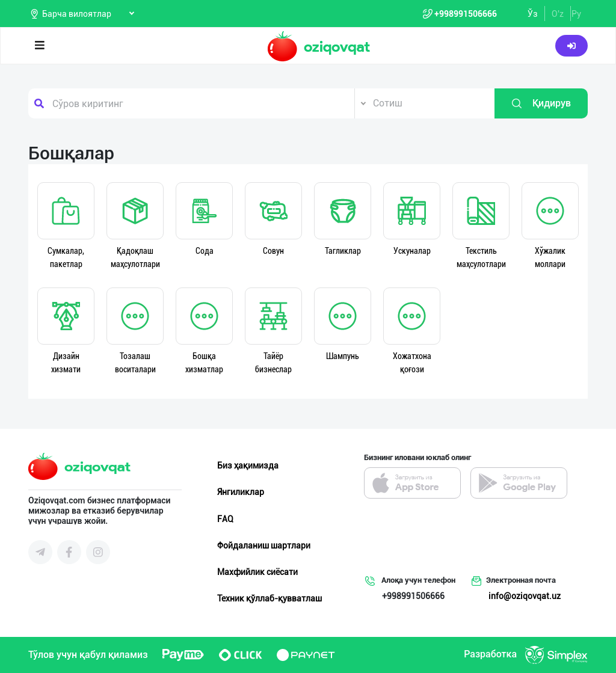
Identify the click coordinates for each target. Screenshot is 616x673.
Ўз (533, 14)
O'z (558, 14)
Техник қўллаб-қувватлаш (269, 598)
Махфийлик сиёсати (257, 572)
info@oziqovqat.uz (525, 596)
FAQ (225, 519)
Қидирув (541, 103)
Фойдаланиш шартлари (264, 545)
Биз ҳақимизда (248, 466)
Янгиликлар (241, 492)
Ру (576, 14)
